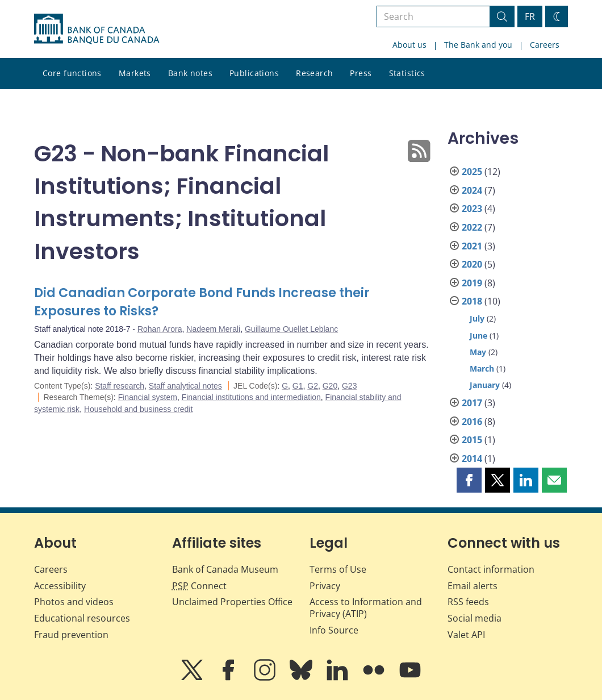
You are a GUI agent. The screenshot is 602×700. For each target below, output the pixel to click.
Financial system (148, 397)
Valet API (466, 635)
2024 (472, 190)
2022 (472, 227)
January (485, 385)
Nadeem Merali (213, 329)
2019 (472, 283)
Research (314, 73)
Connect (199, 586)
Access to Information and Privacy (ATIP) (366, 608)
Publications (254, 73)
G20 (330, 386)
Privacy (325, 586)
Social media (475, 618)
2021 (472, 246)
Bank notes (190, 73)
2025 (472, 172)
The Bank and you (478, 45)
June (478, 336)
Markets (135, 73)
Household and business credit (138, 409)
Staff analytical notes (185, 386)
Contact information (491, 569)
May (478, 352)
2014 (472, 459)
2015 (472, 440)
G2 (313, 386)
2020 (472, 264)
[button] (469, 480)
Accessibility (60, 586)
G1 (298, 386)
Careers (545, 45)
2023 (472, 209)
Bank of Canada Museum (225, 569)
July (477, 318)
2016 (472, 422)
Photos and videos (74, 602)
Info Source (334, 630)
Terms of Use (338, 569)
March (482, 368)
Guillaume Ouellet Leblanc (291, 329)
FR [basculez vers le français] (530, 16)
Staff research (120, 386)
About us (409, 45)
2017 (472, 403)
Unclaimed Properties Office (232, 602)
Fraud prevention (71, 635)
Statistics (407, 73)
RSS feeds (468, 602)
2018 (472, 301)
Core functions (72, 73)
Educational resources (82, 618)
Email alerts (473, 586)
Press (361, 73)
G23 (349, 386)
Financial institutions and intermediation (251, 397)
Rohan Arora (160, 329)
